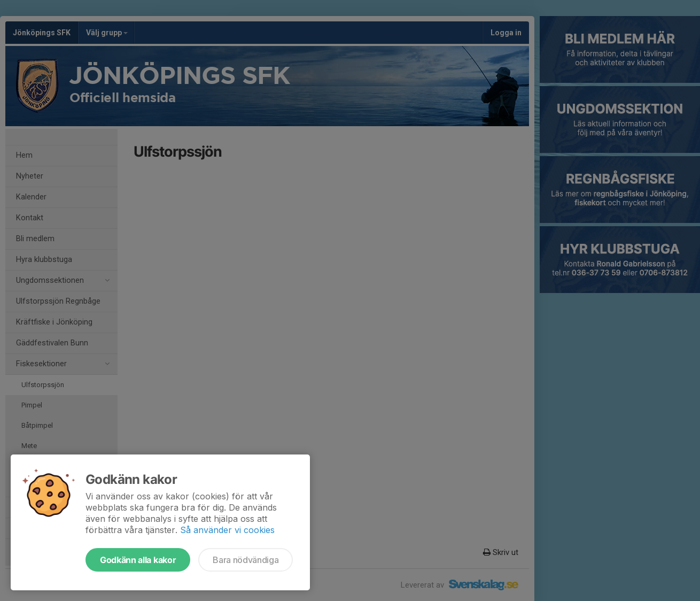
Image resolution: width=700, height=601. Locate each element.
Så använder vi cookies (227, 530)
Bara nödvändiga (246, 560)
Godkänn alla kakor (138, 560)
